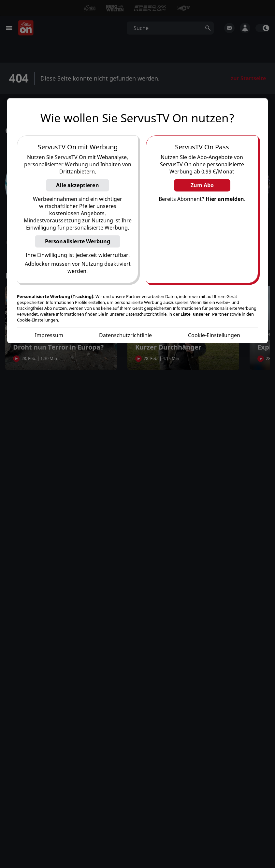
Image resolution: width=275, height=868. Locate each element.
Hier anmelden (225, 199)
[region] (137, 221)
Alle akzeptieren (78, 186)
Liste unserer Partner (205, 314)
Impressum (49, 336)
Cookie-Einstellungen (214, 336)
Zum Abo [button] (202, 186)
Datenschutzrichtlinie (125, 336)
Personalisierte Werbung (78, 242)
